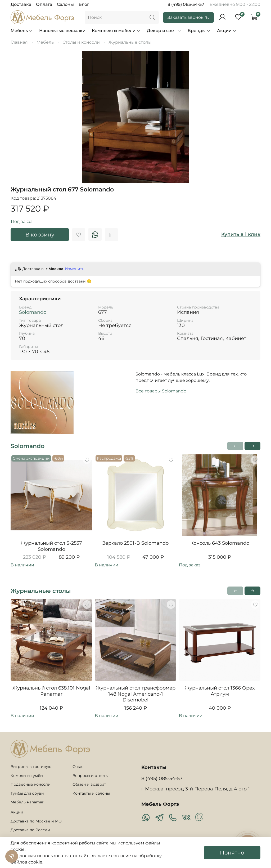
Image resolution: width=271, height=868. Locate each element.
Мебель (22, 31)
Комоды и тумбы (27, 776)
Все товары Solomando (161, 391)
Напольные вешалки (62, 31)
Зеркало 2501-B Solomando (135, 543)
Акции (227, 31)
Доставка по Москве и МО (36, 821)
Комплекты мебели (116, 31)
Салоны (65, 4)
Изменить (74, 269)
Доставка (21, 4)
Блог (84, 4)
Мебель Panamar (27, 802)
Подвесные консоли (31, 784)
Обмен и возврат (89, 784)
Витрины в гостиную (31, 767)
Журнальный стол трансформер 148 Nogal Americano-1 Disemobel (136, 694)
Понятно (232, 853)
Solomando (33, 312)
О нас (78, 767)
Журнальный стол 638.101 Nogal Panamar (51, 691)
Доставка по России (30, 830)
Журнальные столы (130, 42)
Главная (19, 42)
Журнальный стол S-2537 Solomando (51, 546)
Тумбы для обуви (27, 793)
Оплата (44, 4)
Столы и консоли (81, 42)
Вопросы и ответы (91, 776)
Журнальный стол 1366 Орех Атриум (220, 691)
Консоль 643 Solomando (220, 543)
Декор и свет (164, 31)
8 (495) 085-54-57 (186, 4)
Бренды (199, 31)
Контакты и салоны (91, 793)
